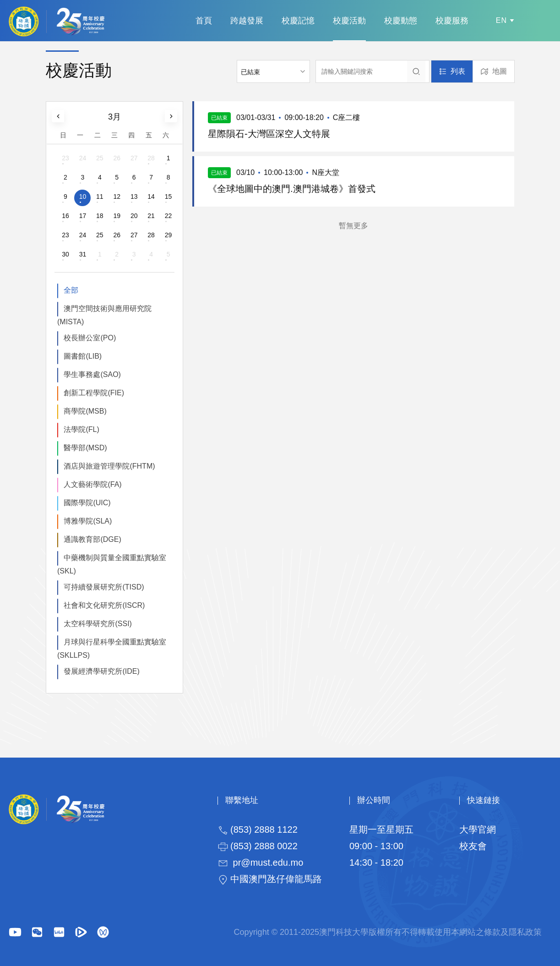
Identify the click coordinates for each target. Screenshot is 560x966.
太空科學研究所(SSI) (98, 624)
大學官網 (478, 830)
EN (501, 20)
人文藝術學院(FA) (92, 484)
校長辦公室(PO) (90, 338)
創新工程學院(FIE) (94, 393)
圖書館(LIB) (83, 356)
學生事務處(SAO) (92, 374)
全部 (71, 290)
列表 (458, 71)
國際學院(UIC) (87, 503)
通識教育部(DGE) (92, 539)
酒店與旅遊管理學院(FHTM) (109, 466)
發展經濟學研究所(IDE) (101, 671)
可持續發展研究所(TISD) (104, 587)
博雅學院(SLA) (88, 521)
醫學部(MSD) (85, 448)
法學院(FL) (81, 429)
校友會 (473, 846)
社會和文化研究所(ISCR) (104, 605)
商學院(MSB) (85, 411)
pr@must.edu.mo (268, 862)
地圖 (500, 71)
